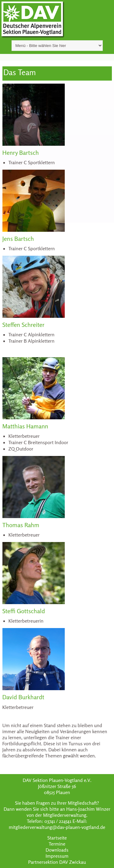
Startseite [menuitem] (57, 838)
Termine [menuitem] (57, 844)
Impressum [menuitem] (57, 856)
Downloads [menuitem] (57, 850)
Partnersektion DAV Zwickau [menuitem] (57, 862)
